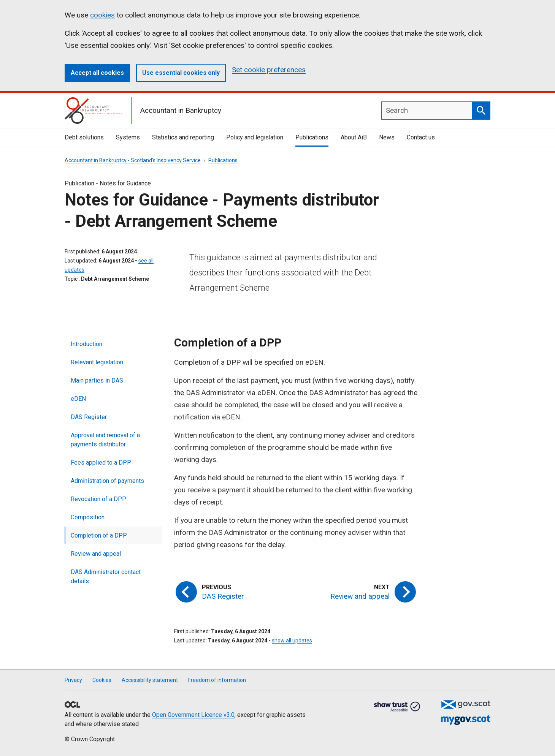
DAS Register (89, 417)
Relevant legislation (97, 362)
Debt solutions (84, 137)
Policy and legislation (255, 137)
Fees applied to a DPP (101, 463)
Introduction (86, 344)
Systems (128, 137)
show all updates (292, 641)
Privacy (73, 680)
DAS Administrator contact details (106, 576)
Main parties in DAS (97, 380)
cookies (102, 15)
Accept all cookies (97, 73)
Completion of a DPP (99, 535)
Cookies (102, 680)
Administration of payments (107, 481)
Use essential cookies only (181, 73)
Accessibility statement (150, 680)
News (387, 137)
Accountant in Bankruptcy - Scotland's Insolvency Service (133, 160)
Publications (312, 137)
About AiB (354, 137)
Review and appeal (96, 554)
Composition (88, 517)
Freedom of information (217, 680)
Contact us (421, 137)
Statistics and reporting (183, 137)
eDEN (78, 399)
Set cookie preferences (269, 70)
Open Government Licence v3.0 (193, 715)
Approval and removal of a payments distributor (105, 440)
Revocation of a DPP (98, 499)
